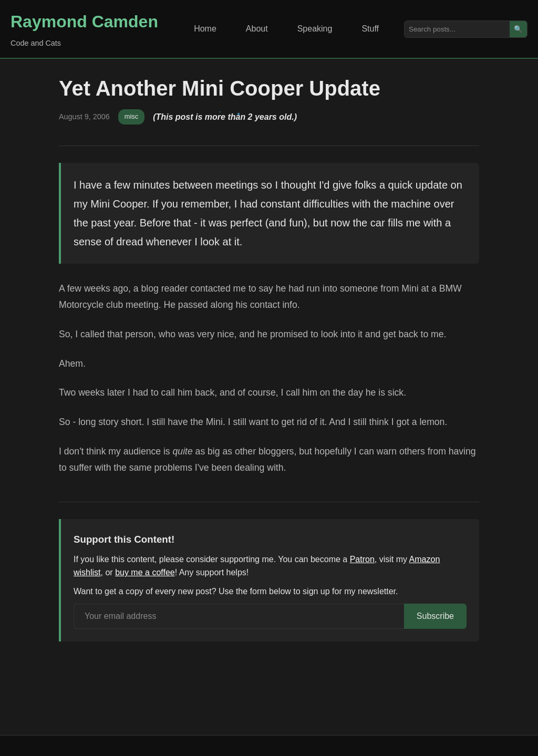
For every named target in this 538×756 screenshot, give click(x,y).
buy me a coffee (145, 572)
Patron (362, 559)
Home (205, 29)
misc (131, 116)
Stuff (370, 29)
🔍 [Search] (518, 29)
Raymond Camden (84, 22)
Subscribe (435, 616)
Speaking (315, 29)
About (257, 29)
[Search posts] (457, 29)
